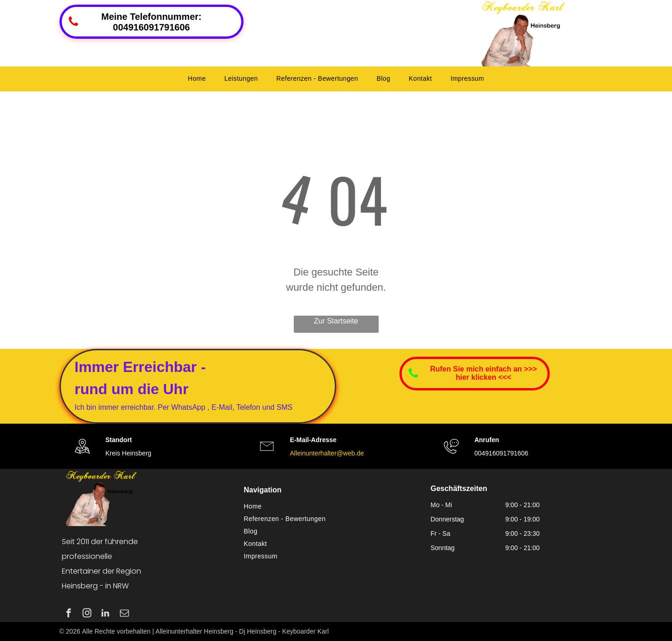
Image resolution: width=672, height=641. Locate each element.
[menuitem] (197, 79)
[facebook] (68, 614)
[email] (124, 614)
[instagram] (87, 614)
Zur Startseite (336, 321)
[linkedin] (105, 614)
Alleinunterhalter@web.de (327, 453)
